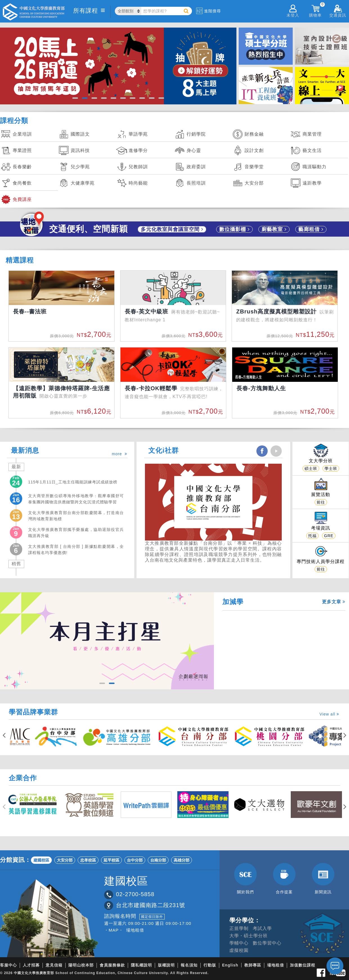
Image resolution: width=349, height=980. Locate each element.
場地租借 (135, 930)
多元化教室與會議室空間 (172, 229)
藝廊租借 (311, 229)
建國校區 (41, 860)
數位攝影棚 (234, 229)
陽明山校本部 (81, 965)
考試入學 (262, 928)
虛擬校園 (239, 950)
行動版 (210, 965)
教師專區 (253, 965)
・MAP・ (114, 930)
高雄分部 (182, 860)
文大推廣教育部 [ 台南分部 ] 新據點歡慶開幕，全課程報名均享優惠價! (76, 550)
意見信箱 (54, 965)
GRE (329, 536)
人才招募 (31, 965)
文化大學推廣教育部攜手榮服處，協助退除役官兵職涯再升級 (76, 533)
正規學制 (239, 928)
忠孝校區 (88, 860)
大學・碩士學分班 (249, 936)
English (230, 965)
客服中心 (8, 965)
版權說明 (166, 965)
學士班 (331, 468)
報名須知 (189, 965)
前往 (321, 502)
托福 (312, 536)
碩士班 (311, 468)
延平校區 (111, 860)
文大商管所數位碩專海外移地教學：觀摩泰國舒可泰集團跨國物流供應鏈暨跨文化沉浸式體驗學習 (76, 499)
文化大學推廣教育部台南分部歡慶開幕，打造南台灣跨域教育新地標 (76, 516)
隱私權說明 (141, 965)
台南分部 (158, 860)
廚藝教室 (274, 229)
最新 (16, 467)
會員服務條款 (112, 965)
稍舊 (16, 564)
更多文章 (334, 602)
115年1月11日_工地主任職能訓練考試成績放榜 (73, 482)
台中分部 (135, 860)
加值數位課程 (303, 965)
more (119, 454)
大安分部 (65, 860)
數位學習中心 (267, 943)
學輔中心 (239, 943)
